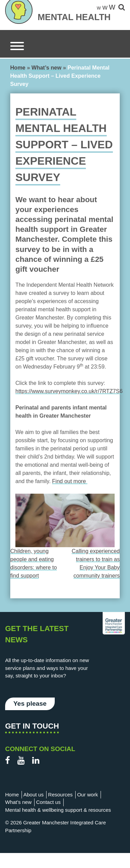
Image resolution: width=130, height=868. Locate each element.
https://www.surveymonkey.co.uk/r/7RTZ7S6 (69, 391)
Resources (61, 795)
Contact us (48, 802)
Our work (87, 795)
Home (18, 68)
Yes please (30, 704)
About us (33, 795)
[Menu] (17, 47)
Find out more (70, 481)
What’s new (46, 68)
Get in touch (32, 726)
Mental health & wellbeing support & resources (58, 810)
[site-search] (122, 8)
